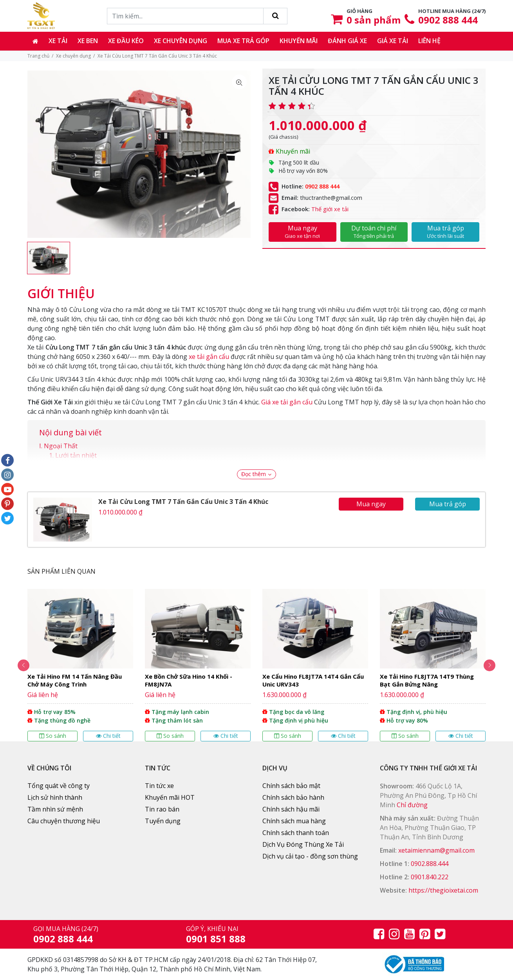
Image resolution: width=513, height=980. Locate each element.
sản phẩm (374, 20)
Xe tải (58, 41)
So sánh (53, 736)
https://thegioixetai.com (443, 890)
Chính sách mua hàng (294, 821)
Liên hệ (429, 41)
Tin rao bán (162, 809)
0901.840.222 (430, 877)
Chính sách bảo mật (291, 786)
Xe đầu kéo (126, 41)
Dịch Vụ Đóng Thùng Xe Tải (303, 844)
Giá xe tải (393, 41)
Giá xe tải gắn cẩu (287, 402)
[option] (49, 258)
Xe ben (88, 41)
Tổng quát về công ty (59, 786)
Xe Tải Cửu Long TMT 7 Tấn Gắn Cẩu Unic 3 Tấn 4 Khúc (183, 502)
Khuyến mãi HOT (170, 797)
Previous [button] (18, 665)
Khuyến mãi (299, 41)
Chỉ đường (412, 805)
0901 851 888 (216, 939)
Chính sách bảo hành (293, 797)
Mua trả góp (445, 232)
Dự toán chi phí (374, 232)
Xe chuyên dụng (181, 41)
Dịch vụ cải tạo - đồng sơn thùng (310, 856)
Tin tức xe (159, 786)
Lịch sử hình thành (55, 797)
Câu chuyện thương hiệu (64, 821)
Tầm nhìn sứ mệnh (55, 809)
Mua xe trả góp (243, 41)
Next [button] (495, 665)
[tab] (61, 290)
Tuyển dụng (163, 821)
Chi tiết (108, 736)
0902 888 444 (448, 20)
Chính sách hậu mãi (291, 809)
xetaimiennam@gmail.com (436, 850)
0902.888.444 (430, 864)
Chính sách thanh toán (296, 833)
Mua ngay (303, 232)
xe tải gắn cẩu (209, 357)
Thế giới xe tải (330, 209)
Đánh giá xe (347, 41)
